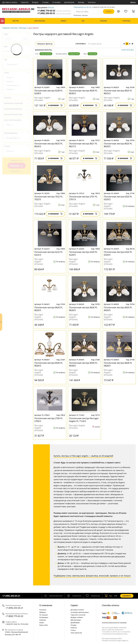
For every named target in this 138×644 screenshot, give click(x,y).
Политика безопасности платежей (114, 623)
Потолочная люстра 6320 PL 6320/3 (118, 198)
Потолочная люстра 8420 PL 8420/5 (118, 309)
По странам (44, 615)
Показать (17, 166)
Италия (11, 151)
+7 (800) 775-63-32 (54, 11)
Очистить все (128, 50)
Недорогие (74, 54)
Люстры (23, 28)
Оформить (127, 596)
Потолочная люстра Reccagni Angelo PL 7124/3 (84, 420)
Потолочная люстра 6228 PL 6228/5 (49, 92)
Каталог (2, 21)
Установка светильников (80, 612)
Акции (42, 622)
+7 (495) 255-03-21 (54, 13)
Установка (56, 2)
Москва (51, 8)
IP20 (10, 125)
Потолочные (13, 64)
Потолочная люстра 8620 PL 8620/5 (118, 145)
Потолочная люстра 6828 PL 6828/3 (118, 364)
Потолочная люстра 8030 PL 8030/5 (83, 364)
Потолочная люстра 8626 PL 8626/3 (49, 309)
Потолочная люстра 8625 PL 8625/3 (118, 92)
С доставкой (46, 54)
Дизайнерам (69, 2)
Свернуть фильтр (45, 44)
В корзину (55, 105)
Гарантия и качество (78, 615)
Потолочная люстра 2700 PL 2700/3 (49, 420)
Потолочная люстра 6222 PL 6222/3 (49, 253)
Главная (6, 28)
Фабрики (43, 612)
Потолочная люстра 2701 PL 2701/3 (83, 198)
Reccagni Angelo (14, 138)
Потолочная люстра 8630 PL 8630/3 (83, 92)
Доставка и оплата (10, 2)
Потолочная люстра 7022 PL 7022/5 (49, 198)
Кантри (10, 81)
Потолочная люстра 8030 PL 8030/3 (49, 364)
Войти (133, 2)
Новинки (43, 620)
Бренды (81, 2)
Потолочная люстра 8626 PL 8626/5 (83, 309)
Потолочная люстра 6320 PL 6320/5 (118, 253)
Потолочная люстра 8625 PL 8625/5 (49, 145)
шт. (109, 596)
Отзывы (45, 2)
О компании (46, 605)
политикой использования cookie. (115, 634)
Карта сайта (44, 625)
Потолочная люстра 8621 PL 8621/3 (83, 145)
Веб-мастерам (76, 620)
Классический (13, 85)
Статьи (73, 630)
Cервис (74, 605)
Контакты (92, 2)
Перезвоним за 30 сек (82, 7)
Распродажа (44, 617)
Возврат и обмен (77, 617)
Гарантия (25, 2)
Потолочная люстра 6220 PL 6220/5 (83, 253)
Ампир (10, 77)
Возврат (35, 2)
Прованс (11, 89)
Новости (74, 628)
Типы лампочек (76, 633)
